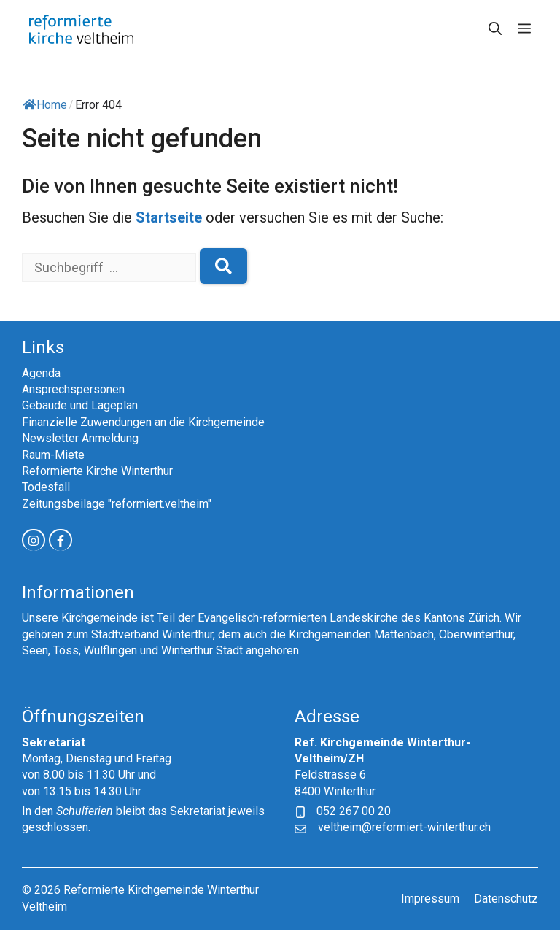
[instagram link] (34, 540)
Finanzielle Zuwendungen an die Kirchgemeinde (143, 422)
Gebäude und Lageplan (80, 405)
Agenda (41, 373)
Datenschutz (506, 899)
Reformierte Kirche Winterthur (97, 471)
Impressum (430, 899)
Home (45, 105)
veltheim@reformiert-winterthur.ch (404, 827)
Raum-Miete (53, 455)
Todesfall (46, 487)
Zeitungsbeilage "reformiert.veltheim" (117, 504)
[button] (495, 29)
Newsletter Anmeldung (80, 438)
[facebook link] (61, 540)
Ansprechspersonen (73, 389)
